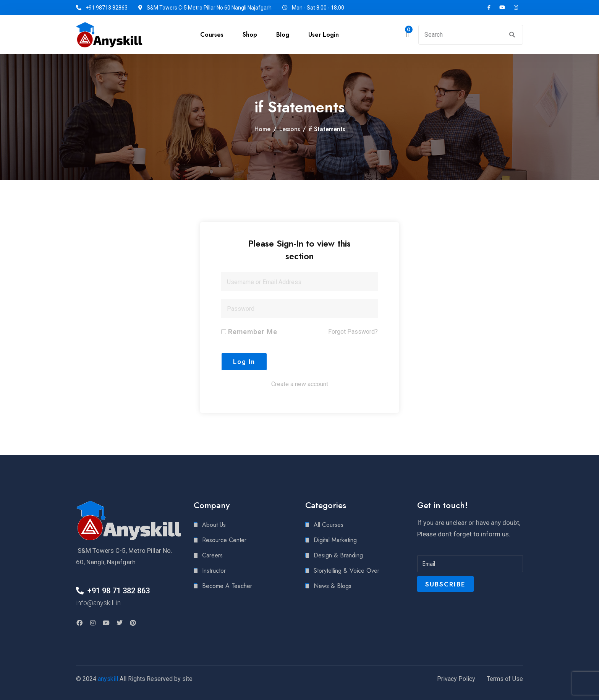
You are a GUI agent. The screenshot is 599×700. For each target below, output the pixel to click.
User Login (324, 35)
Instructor (214, 571)
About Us (214, 525)
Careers (212, 555)
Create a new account (300, 384)
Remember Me (249, 332)
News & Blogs (333, 586)
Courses (212, 35)
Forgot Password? (353, 332)
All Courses (329, 525)
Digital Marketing (335, 540)
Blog (283, 35)
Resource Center (224, 540)
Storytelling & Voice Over (346, 571)
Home (262, 129)
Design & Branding (338, 555)
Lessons (290, 129)
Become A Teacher (227, 586)
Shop (250, 35)
